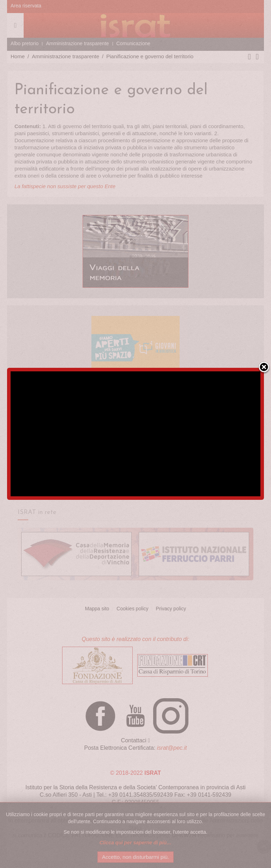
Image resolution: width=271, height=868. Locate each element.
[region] (135, 434)
